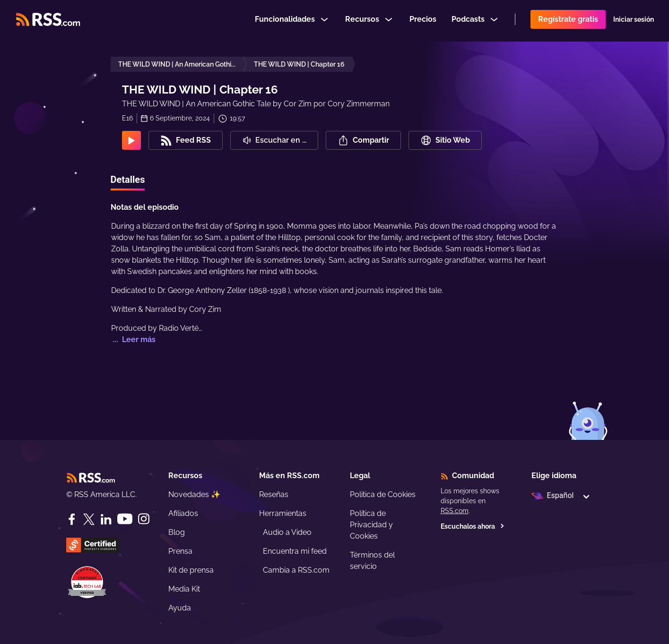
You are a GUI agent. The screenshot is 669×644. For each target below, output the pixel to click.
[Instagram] (144, 519)
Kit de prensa (191, 570)
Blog (177, 532)
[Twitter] (89, 519)
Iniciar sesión (634, 21)
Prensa (180, 551)
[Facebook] (72, 519)
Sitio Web (445, 140)
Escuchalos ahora (473, 526)
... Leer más (133, 339)
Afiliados (183, 513)
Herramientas (283, 513)
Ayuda (180, 608)
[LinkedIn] (106, 519)
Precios (423, 21)
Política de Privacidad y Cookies (371, 525)
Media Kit (184, 589)
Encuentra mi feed (295, 551)
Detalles (128, 180)
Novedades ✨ (194, 494)
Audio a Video (287, 532)
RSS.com (455, 511)
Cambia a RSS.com (296, 570)
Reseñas (274, 494)
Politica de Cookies (383, 494)
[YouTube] (125, 519)
